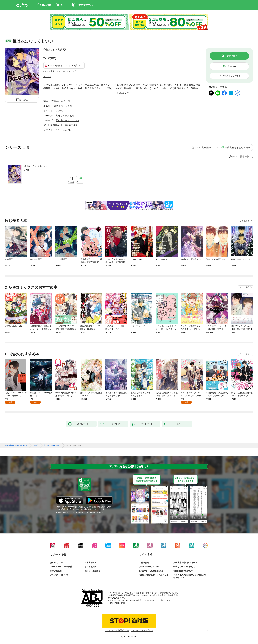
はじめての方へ (57, 563)
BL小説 (60, 111)
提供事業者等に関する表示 (185, 563)
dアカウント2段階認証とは (151, 571)
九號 (60, 50)
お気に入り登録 (203, 147)
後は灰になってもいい (35, 166)
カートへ (232, 66)
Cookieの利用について (184, 571)
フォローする (64, 50)
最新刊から (246, 157)
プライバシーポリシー (149, 567)
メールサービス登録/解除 (61, 567)
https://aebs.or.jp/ (118, 603)
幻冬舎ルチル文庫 (65, 116)
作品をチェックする (232, 76)
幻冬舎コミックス (63, 106)
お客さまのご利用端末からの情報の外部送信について (190, 576)
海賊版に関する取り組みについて (154, 575)
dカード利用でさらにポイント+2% (59, 71)
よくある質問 (90, 567)
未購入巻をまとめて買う (238, 147)
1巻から (233, 157)
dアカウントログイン (59, 575)
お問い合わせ (56, 571)
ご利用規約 (144, 563)
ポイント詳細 (73, 65)
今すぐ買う (232, 56)
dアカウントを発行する (117, 630)
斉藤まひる (49, 50)
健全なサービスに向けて (184, 567)
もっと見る (244, 221)
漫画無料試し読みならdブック (16, 445)
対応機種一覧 (90, 563)
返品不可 (47, 77)
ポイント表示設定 (92, 571)
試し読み (24, 100)
